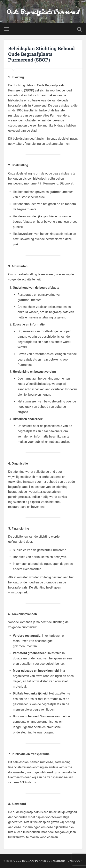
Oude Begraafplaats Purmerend (43, 12)
